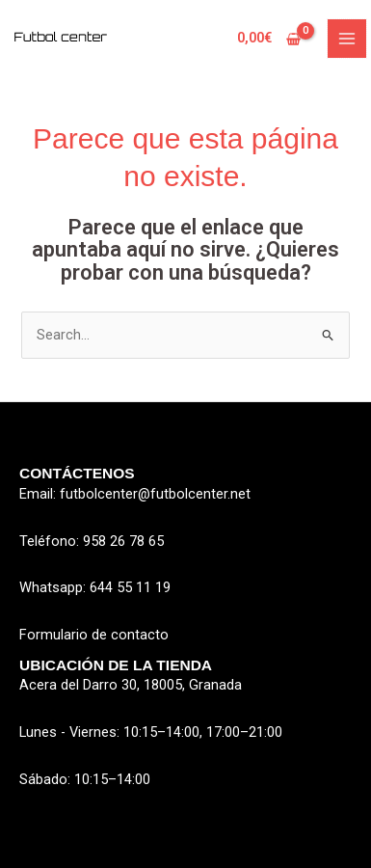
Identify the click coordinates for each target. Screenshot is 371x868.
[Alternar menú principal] (347, 39)
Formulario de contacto (94, 635)
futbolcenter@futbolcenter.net (155, 494)
